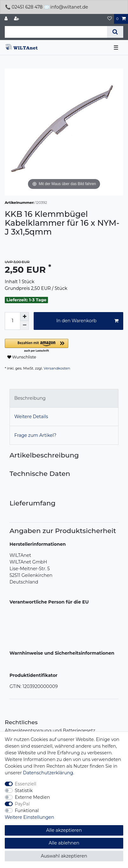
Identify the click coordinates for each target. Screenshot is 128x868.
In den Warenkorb (87, 321)
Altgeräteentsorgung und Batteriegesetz (50, 731)
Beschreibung (30, 398)
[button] (64, 346)
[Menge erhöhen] (24, 317)
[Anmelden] (7, 19)
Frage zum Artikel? (35, 435)
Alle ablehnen (64, 843)
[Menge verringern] (24, 325)
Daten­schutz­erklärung (48, 773)
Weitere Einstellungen (30, 817)
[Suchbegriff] (56, 32)
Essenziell (26, 784)
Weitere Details (31, 417)
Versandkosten (57, 368)
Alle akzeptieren (64, 830)
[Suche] (115, 32)
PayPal (22, 804)
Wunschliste (22, 357)
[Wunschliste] (110, 19)
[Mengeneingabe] (12, 321)
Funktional (27, 811)
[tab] (64, 398)
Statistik (24, 791)
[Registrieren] (17, 19)
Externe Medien (33, 797)
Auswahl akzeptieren (64, 856)
